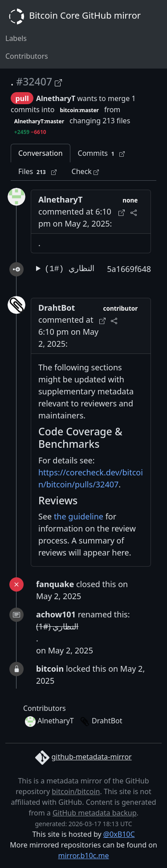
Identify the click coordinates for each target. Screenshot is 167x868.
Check (85, 171)
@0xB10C (119, 834)
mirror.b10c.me (83, 856)
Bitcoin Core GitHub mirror (73, 16)
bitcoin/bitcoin (76, 791)
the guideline (79, 516)
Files (37, 172)
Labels (16, 38)
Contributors (27, 56)
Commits (102, 153)
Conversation (41, 153)
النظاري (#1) (69, 269)
